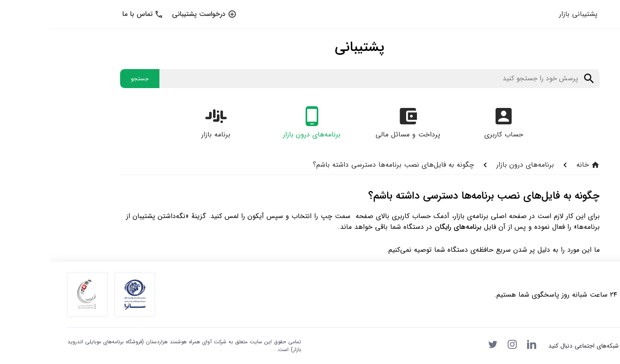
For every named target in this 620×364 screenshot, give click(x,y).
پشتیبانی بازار (529, 14)
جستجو (90, 79)
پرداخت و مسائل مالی (358, 135)
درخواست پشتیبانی (154, 14)
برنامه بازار (166, 135)
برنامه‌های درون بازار (262, 135)
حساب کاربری (454, 135)
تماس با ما (93, 14)
